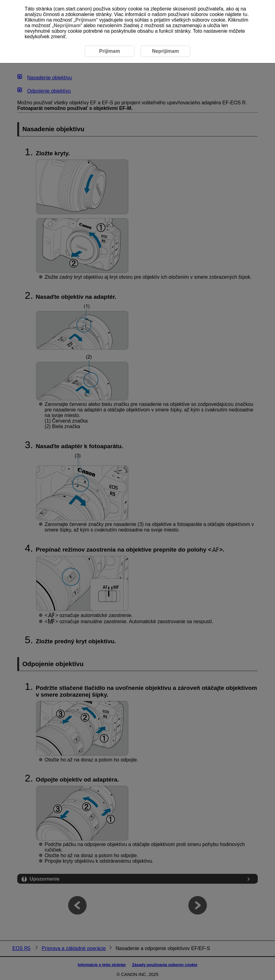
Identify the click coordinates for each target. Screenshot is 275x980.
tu (245, 14)
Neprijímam (67, 25)
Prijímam (86, 20)
